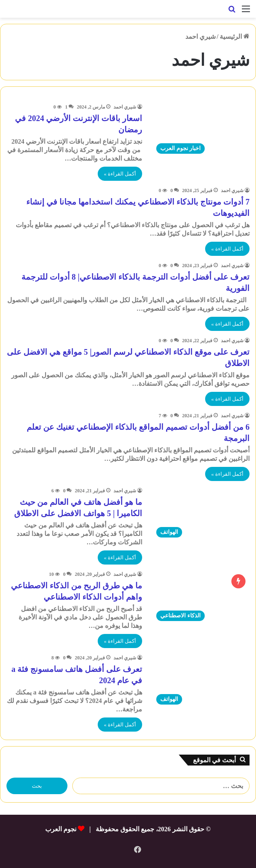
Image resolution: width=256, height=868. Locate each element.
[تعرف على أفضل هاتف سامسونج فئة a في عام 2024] (201, 681)
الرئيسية (235, 37)
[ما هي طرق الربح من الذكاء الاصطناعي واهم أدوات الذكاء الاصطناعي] (201, 598)
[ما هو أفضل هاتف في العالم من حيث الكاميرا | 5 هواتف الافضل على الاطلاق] (201, 514)
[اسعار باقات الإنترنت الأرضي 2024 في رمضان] (201, 130)
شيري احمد (125, 107)
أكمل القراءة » (120, 174)
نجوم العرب (61, 829)
